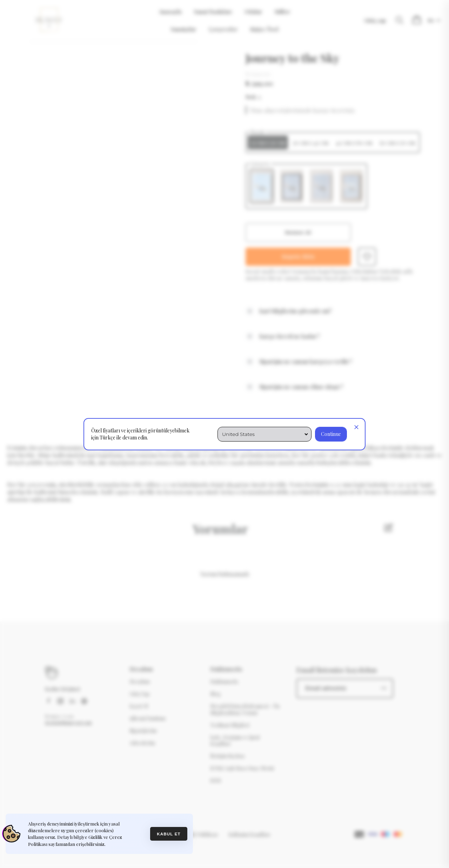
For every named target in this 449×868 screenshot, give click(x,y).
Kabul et (169, 834)
